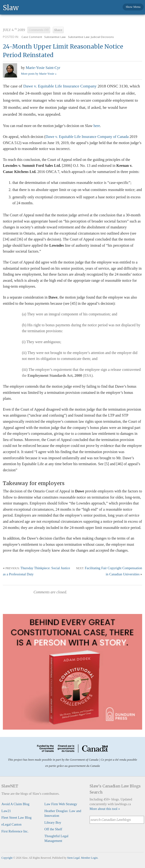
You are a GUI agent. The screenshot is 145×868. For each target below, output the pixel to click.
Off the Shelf (53, 829)
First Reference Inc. (15, 831)
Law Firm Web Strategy (61, 804)
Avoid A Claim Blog (15, 804)
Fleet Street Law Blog (17, 818)
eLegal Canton (11, 824)
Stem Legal (74, 858)
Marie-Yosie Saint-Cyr (43, 68)
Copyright (7, 858)
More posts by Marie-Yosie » (39, 74)
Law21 (6, 811)
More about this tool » (105, 809)
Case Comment (32, 37)
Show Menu (133, 7)
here (97, 126)
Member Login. (90, 858)
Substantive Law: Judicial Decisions (91, 37)
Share (58, 30)
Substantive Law (55, 37)
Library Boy (53, 823)
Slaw (11, 7)
